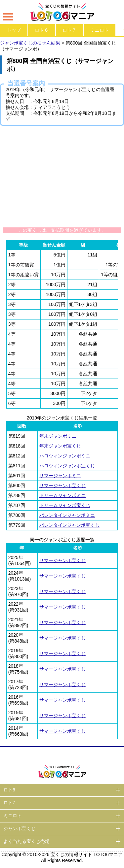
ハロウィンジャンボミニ (65, 456)
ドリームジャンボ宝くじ (65, 505)
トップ (14, 30)
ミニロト (100, 30)
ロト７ (69, 30)
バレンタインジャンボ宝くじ (69, 525)
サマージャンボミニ (60, 476)
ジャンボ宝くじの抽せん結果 (30, 43)
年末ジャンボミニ (58, 436)
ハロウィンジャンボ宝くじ (67, 466)
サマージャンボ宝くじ (62, 485)
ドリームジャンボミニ (62, 495)
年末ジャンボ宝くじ (60, 446)
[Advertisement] (62, 176)
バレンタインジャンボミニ (67, 515)
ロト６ (42, 30)
